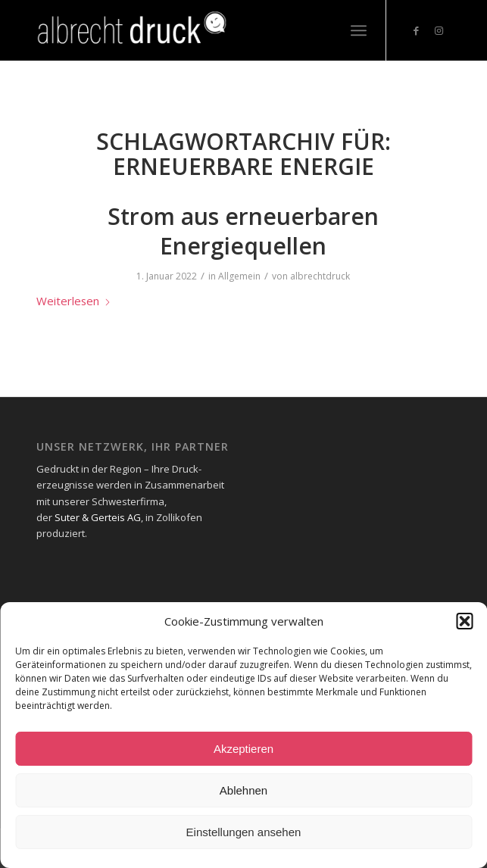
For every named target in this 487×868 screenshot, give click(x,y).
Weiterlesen (74, 301)
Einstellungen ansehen (244, 832)
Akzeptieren (243, 749)
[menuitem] (359, 30)
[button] (464, 621)
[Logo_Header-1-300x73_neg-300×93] (202, 30)
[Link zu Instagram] (439, 31)
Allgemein (239, 276)
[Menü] (359, 30)
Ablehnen (243, 790)
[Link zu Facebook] (417, 31)
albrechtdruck (320, 276)
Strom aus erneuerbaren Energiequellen (243, 231)
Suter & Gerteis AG (98, 517)
